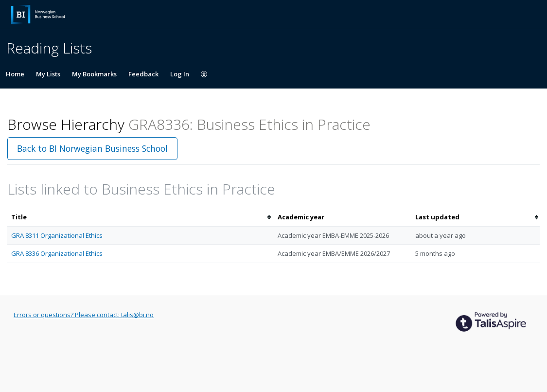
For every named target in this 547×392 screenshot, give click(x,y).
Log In (180, 74)
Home (15, 74)
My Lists (48, 74)
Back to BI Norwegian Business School (92, 148)
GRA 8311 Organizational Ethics (57, 235)
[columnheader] (141, 217)
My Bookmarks (94, 74)
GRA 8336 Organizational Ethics (57, 253)
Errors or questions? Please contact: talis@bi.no (84, 315)
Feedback (143, 74)
